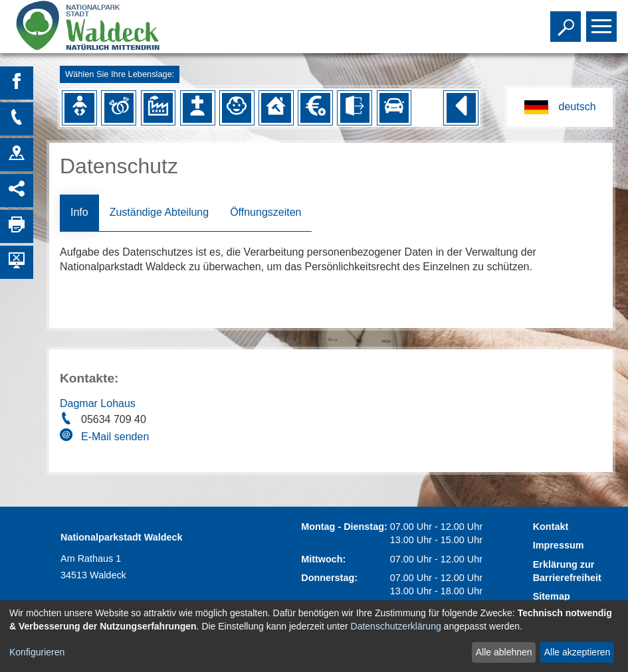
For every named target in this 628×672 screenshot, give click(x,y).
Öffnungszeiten (265, 212)
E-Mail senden (115, 437)
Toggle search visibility (567, 21)
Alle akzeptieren (577, 652)
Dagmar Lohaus (98, 403)
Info (79, 212)
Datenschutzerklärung (396, 626)
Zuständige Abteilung (159, 212)
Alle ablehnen (504, 652)
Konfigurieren (37, 652)
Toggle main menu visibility (603, 21)
